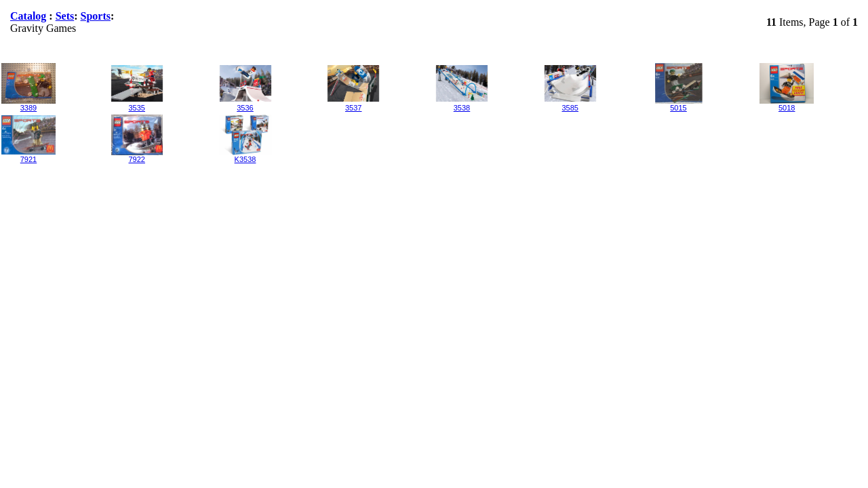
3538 (462, 108)
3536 (245, 108)
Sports (96, 16)
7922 (137, 159)
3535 (137, 108)
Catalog (28, 16)
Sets (65, 16)
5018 (787, 108)
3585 (570, 108)
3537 (353, 108)
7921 (28, 159)
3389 (28, 108)
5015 (678, 108)
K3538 (245, 159)
